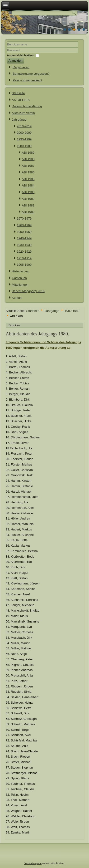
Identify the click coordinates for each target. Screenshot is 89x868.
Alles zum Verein (23, 113)
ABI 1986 (28, 172)
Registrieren (21, 67)
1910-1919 (24, 258)
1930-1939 (24, 245)
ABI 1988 (28, 159)
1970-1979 (24, 218)
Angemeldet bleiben (21, 55)
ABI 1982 (28, 199)
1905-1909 (24, 265)
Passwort (7, 53)
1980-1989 (24, 146)
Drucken (14, 325)
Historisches (20, 271)
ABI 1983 (28, 192)
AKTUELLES (21, 100)
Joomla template (33, 863)
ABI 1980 (28, 212)
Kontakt (17, 298)
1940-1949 (24, 238)
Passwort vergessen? (27, 80)
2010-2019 (24, 126)
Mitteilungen (20, 285)
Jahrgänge (19, 120)
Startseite (18, 93)
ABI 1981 (28, 205)
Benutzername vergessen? (31, 74)
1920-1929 (24, 252)
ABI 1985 (28, 179)
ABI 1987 (28, 166)
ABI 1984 (28, 185)
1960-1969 (24, 225)
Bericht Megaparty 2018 (28, 291)
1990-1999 (24, 139)
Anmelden (16, 61)
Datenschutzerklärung (27, 106)
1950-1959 (24, 232)
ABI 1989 (28, 153)
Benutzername (7, 47)
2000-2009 (24, 133)
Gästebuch (19, 278)
